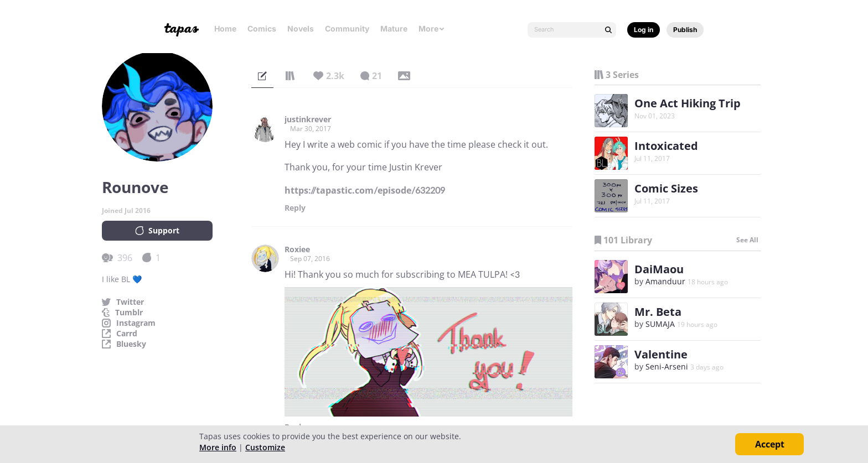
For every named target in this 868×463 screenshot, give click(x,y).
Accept (770, 444)
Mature (394, 28)
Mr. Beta (658, 312)
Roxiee (297, 249)
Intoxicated (666, 146)
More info (218, 447)
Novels (301, 28)
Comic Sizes (666, 188)
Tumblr (129, 313)
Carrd (127, 334)
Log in (644, 30)
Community (347, 28)
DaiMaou (659, 269)
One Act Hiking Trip (688, 103)
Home (225, 28)
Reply (295, 208)
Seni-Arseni (667, 366)
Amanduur (665, 281)
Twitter (130, 302)
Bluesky (131, 344)
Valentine (661, 354)
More (432, 28)
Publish (685, 30)
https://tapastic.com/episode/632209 (365, 190)
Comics (262, 28)
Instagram (136, 323)
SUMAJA (660, 324)
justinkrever (308, 119)
